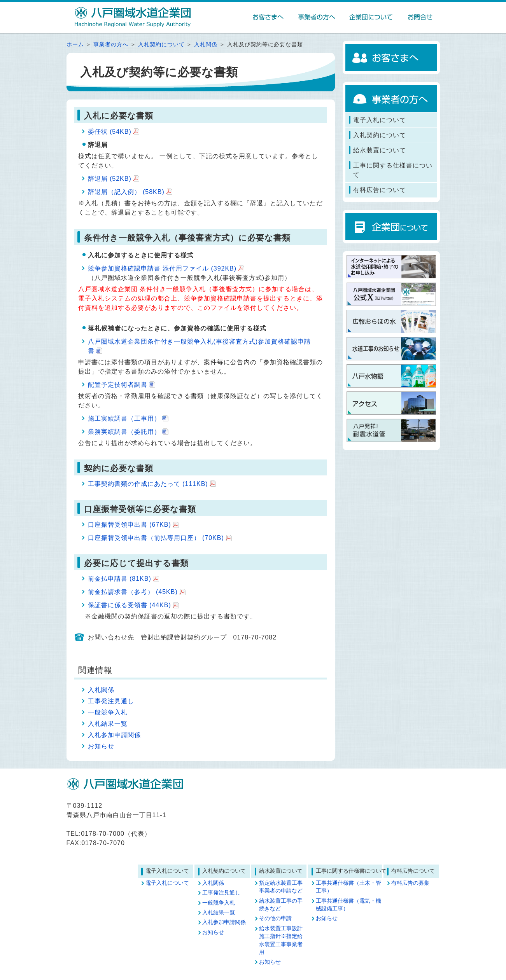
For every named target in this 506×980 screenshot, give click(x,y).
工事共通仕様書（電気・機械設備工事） (348, 905)
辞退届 (110, 179)
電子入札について (167, 883)
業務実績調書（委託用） (124, 432)
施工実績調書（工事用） (124, 418)
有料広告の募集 (410, 883)
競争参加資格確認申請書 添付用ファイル (162, 268)
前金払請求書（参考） (133, 592)
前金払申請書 (120, 579)
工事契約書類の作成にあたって (148, 484)
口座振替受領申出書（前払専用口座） (156, 538)
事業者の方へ (111, 45)
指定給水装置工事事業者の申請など (281, 887)
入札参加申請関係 (114, 735)
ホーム (75, 45)
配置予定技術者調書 (118, 385)
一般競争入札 (108, 712)
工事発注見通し (111, 701)
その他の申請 (275, 918)
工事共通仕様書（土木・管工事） (348, 887)
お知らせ (101, 746)
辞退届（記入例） (126, 192)
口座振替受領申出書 (130, 525)
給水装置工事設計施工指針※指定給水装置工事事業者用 (281, 940)
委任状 (110, 132)
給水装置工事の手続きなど (281, 905)
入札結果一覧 (108, 724)
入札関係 (206, 45)
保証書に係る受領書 (130, 605)
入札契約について (161, 45)
